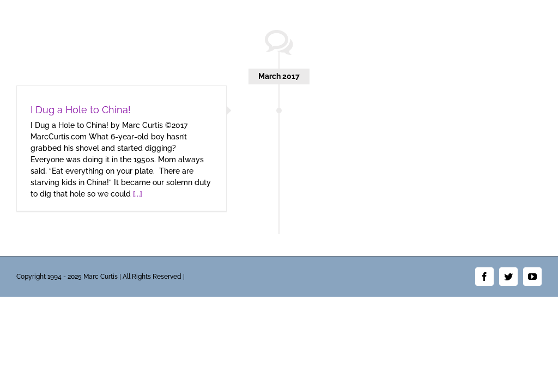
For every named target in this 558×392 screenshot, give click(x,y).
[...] (138, 194)
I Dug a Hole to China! (81, 110)
